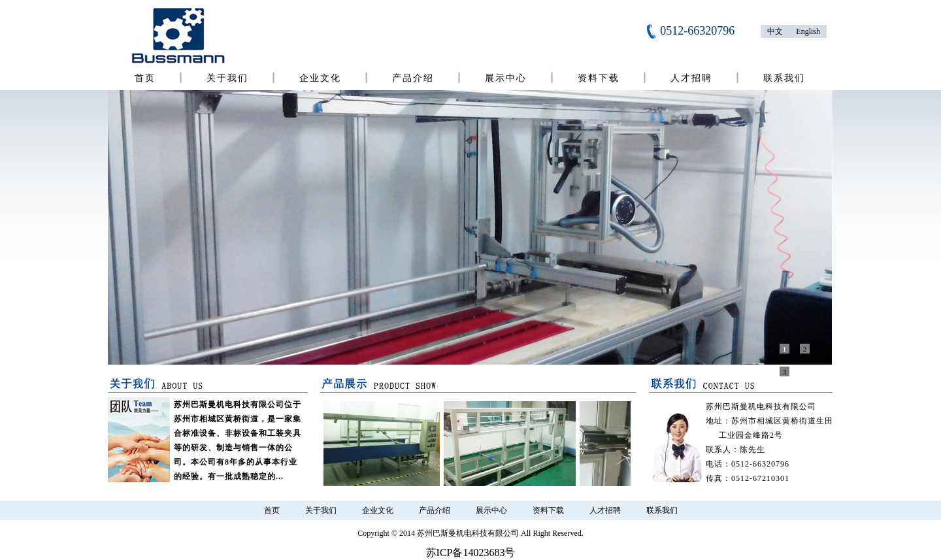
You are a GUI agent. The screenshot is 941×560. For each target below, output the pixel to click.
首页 (145, 78)
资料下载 (599, 78)
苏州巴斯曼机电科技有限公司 (468, 533)
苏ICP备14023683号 (471, 552)
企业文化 (320, 78)
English (808, 31)
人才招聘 (691, 78)
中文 (775, 31)
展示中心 (506, 78)
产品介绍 (413, 78)
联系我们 (784, 78)
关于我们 (227, 78)
